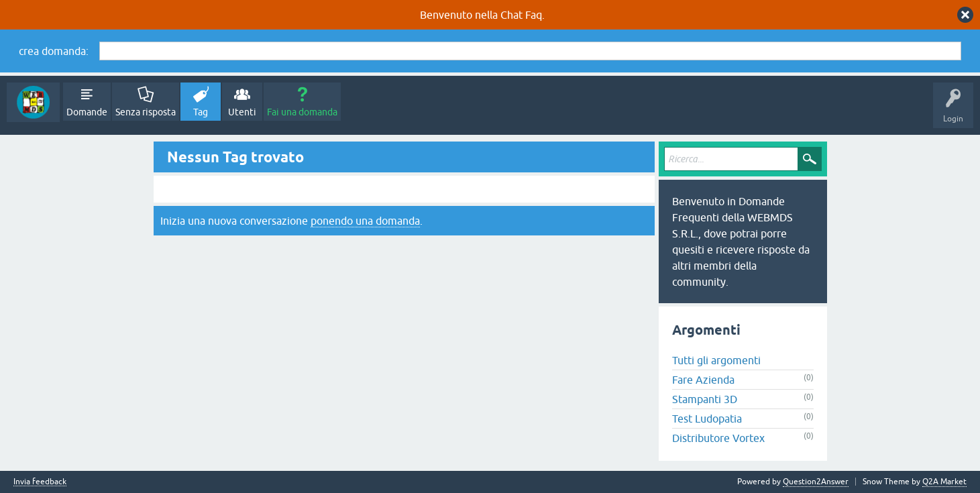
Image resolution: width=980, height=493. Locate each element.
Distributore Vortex (718, 438)
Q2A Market (944, 482)
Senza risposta (146, 112)
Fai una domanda (302, 112)
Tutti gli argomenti (716, 360)
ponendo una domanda (365, 221)
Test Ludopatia (707, 419)
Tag (201, 112)
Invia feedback (40, 482)
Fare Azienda (703, 380)
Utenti (242, 112)
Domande (87, 112)
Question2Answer (816, 482)
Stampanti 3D (705, 399)
